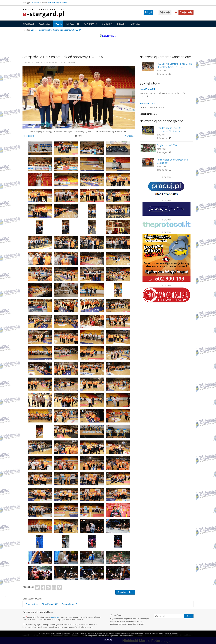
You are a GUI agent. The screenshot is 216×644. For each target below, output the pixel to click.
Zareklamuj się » (149, 114)
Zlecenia (135, 24)
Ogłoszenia (44, 24)
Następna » (130, 136)
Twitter (37, 587)
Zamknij (108, 640)
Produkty (122, 24)
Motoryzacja (90, 24)
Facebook (43, 587)
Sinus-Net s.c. (32, 604)
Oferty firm (107, 24)
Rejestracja (165, 12)
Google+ (49, 587)
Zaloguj (148, 12)
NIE (119, 616)
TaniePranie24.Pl (50, 604)
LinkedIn (54, 587)
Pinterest (59, 587)
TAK (113, 616)
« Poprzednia (28, 136)
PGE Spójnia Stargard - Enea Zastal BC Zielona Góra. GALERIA (174, 65)
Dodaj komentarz (125, 592)
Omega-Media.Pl (70, 604)
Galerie (58, 24)
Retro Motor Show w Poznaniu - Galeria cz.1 (173, 161)
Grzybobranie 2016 (167, 145)
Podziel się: (28, 587)
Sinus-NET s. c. (148, 104)
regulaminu (55, 617)
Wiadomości (28, 24)
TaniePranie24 (147, 89)
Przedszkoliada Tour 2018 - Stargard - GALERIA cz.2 (171, 129)
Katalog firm (73, 24)
